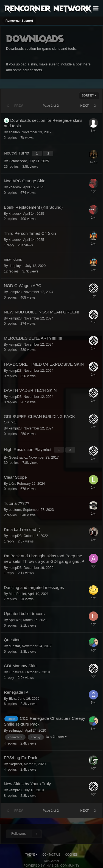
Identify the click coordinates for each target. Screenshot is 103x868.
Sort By (89, 96)
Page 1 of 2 (52, 106)
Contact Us (51, 855)
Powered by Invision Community (52, 866)
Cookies (71, 855)
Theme (31, 855)
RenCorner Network (48, 8)
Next (85, 106)
